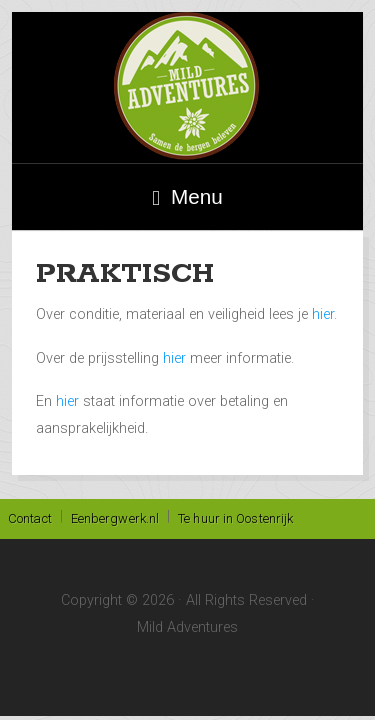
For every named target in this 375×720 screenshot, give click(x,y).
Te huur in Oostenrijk (235, 518)
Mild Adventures (187, 87)
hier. (324, 314)
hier (176, 358)
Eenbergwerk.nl (115, 518)
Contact (30, 518)
